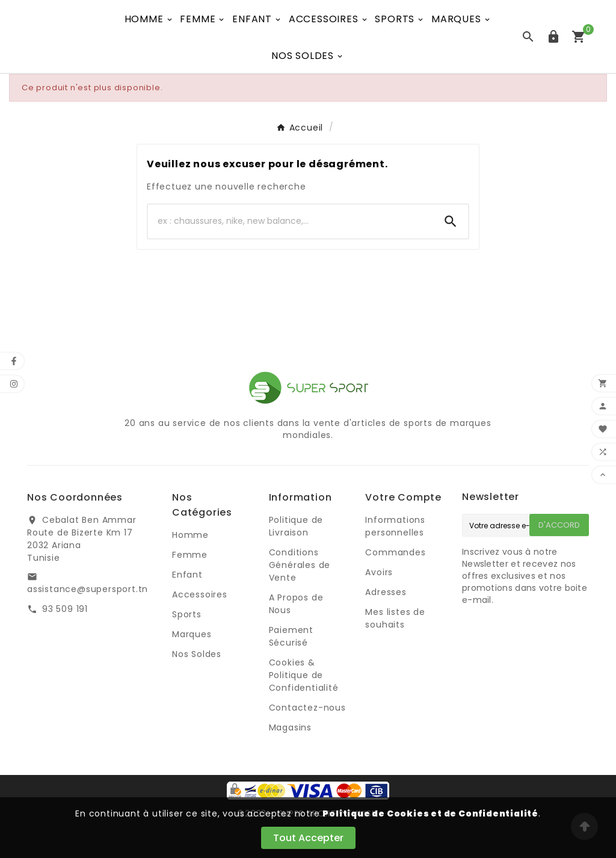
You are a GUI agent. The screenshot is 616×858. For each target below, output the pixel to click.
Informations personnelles (395, 526)
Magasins (290, 727)
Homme (190, 535)
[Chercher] (291, 221)
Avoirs (379, 572)
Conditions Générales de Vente (300, 565)
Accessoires (200, 594)
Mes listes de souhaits (395, 618)
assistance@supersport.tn (88, 589)
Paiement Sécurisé (291, 636)
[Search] (451, 221)
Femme (190, 555)
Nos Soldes (197, 654)
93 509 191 (65, 609)
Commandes (395, 552)
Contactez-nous (307, 708)
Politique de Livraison (296, 526)
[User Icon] (553, 37)
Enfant (187, 575)
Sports (187, 614)
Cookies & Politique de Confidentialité (304, 675)
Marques (192, 634)
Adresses (386, 592)
